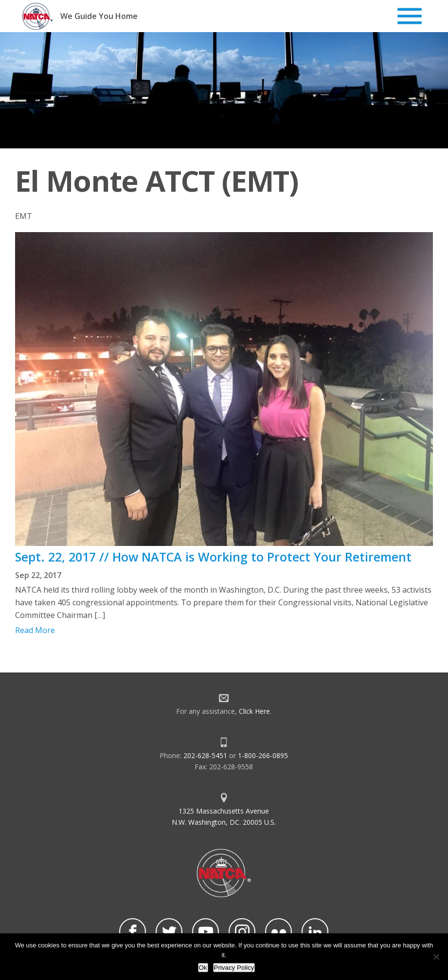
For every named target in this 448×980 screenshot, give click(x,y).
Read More (35, 630)
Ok (203, 968)
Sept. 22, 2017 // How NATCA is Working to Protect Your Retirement (213, 557)
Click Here (254, 711)
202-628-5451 (205, 755)
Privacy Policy (234, 968)
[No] (436, 957)
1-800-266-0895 (263, 755)
